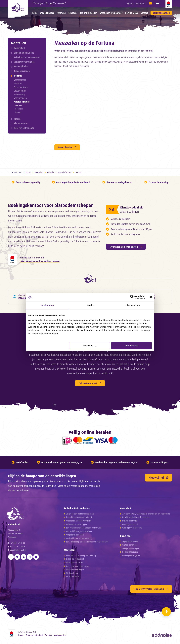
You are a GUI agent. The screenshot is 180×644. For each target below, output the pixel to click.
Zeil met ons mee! (90, 383)
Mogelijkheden (47, 13)
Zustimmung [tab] (47, 305)
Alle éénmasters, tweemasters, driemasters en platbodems (146, 514)
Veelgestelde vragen (131, 548)
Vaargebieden (20, 80)
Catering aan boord (130, 524)
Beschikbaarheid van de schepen (136, 517)
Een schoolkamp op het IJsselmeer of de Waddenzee (87, 542)
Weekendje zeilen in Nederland (79, 521)
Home (35, 13)
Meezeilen (19, 43)
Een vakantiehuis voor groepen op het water (84, 528)
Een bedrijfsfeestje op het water (79, 531)
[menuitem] (35, 13)
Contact (144, 13)
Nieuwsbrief (158, 478)
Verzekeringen (20, 98)
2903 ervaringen (130, 212)
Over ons (62, 13)
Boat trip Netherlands (24, 128)
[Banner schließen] (151, 297)
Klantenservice (21, 123)
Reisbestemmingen (130, 552)
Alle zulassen (132, 345)
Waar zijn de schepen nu (132, 528)
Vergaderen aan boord (75, 535)
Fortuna (19, 105)
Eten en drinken (21, 87)
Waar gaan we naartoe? (111, 13)
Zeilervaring (19, 94)
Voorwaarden (60, 635)
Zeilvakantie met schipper (77, 524)
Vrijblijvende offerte (130, 541)
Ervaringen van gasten (131, 555)
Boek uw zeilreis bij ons (151, 589)
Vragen (17, 119)
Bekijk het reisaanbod (75, 559)
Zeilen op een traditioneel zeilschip (80, 514)
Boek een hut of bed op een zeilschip (81, 555)
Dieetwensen (20, 91)
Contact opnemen (129, 545)
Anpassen (90, 345)
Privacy (48, 635)
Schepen (73, 13)
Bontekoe (19, 109)
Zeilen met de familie (24, 53)
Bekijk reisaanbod (161, 13)
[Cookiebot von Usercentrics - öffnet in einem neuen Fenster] (132, 297)
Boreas (18, 112)
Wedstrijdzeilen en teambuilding (79, 538)
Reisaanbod (19, 48)
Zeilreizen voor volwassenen (27, 57)
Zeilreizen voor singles (24, 62)
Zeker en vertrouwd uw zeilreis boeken (40, 261)
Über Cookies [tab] (133, 305)
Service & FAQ (132, 13)
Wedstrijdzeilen (21, 66)
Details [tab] (90, 305)
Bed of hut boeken (88, 13)
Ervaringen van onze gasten (126, 247)
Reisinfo (18, 76)
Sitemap (29, 635)
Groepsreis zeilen (22, 71)
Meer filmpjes (67, 147)
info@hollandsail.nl (18, 550)
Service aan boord (130, 521)
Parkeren (18, 83)
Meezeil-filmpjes (22, 102)
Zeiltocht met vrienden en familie (79, 517)
